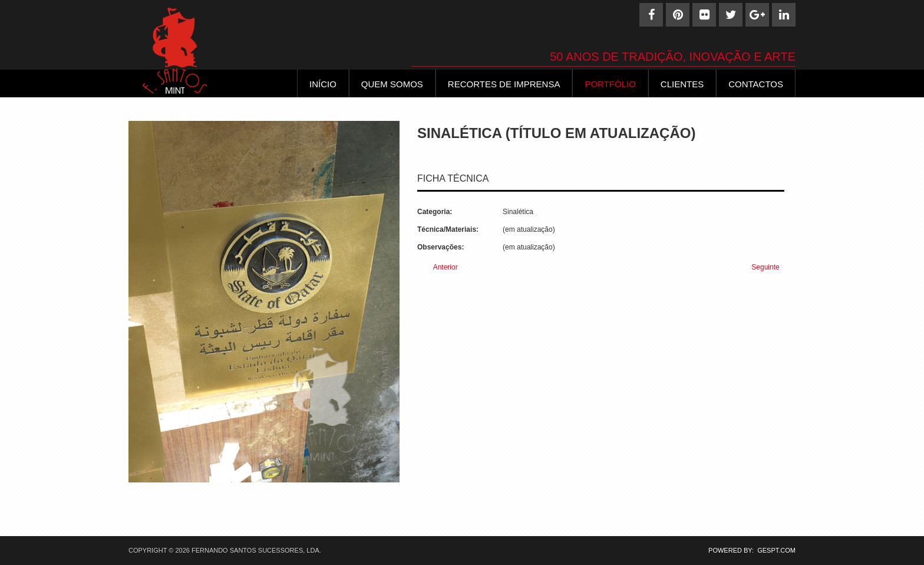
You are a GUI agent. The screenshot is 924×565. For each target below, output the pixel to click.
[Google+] (757, 15)
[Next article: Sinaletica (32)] (770, 267)
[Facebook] (651, 15)
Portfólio (610, 84)
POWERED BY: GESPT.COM (748, 550)
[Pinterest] (678, 15)
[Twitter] (731, 15)
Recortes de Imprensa (504, 84)
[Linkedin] (784, 15)
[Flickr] (704, 15)
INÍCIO (323, 84)
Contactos (756, 84)
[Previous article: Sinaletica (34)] (440, 267)
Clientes (682, 84)
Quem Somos (392, 84)
